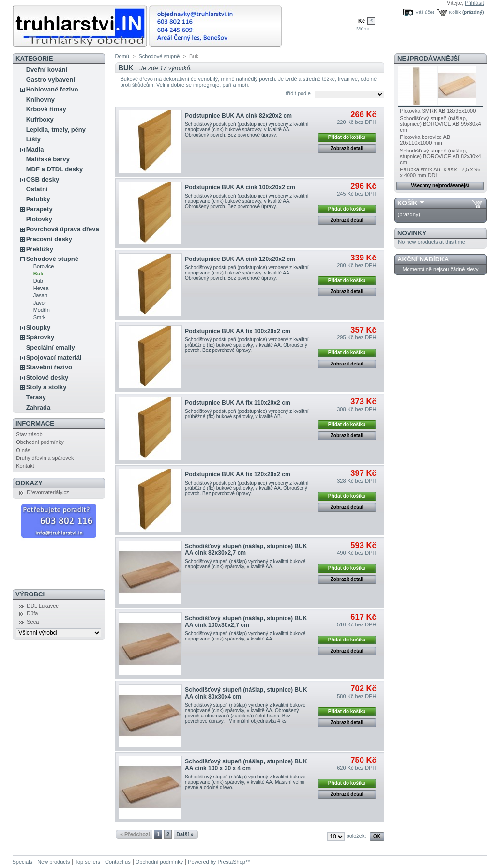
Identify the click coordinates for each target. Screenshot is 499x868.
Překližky (40, 249)
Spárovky (40, 337)
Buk (38, 274)
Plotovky (39, 219)
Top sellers (87, 862)
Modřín (42, 310)
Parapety (39, 209)
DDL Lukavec (43, 606)
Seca (33, 622)
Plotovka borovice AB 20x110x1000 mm (425, 140)
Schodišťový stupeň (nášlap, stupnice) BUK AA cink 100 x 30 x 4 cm (246, 765)
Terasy (36, 397)
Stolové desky (47, 377)
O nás (23, 450)
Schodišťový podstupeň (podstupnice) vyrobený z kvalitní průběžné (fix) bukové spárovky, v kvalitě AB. (247, 414)
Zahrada (38, 407)
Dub (38, 281)
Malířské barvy (48, 159)
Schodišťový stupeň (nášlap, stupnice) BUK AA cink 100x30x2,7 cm (246, 622)
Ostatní (37, 189)
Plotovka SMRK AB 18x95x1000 (438, 111)
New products (53, 862)
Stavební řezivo (49, 367)
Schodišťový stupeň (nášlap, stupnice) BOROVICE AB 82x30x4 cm (440, 156)
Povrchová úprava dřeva (63, 229)
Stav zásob (29, 434)
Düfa (32, 613)
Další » (185, 834)
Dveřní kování (47, 69)
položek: (356, 836)
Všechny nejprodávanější (440, 186)
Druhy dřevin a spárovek (45, 458)
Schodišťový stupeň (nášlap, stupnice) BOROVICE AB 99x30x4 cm (440, 124)
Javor (40, 303)
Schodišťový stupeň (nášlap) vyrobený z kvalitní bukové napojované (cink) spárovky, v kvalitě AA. (245, 564)
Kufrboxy (40, 119)
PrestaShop (231, 862)
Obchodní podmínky (40, 442)
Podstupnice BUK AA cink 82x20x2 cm (238, 116)
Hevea (41, 288)
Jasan (40, 295)
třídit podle (298, 93)
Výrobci (30, 594)
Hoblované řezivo (52, 89)
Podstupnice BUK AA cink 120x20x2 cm (240, 259)
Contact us (118, 862)
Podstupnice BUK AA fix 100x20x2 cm (238, 331)
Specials (23, 862)
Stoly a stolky (46, 387)
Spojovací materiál (54, 358)
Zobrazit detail (347, 148)
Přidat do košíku (347, 137)
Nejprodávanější (429, 58)
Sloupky (38, 327)
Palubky (38, 199)
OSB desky (43, 179)
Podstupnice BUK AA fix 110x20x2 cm (238, 403)
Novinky (412, 233)
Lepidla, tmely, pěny (56, 129)
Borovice (44, 266)
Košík (455, 12)
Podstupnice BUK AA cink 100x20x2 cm (240, 187)
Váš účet (424, 12)
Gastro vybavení (51, 80)
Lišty (33, 139)
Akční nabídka (423, 259)
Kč (362, 21)
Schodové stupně (52, 259)
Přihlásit (474, 3)
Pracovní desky (49, 239)
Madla (35, 149)
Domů (122, 56)
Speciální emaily (51, 347)
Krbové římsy (46, 109)
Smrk (40, 317)
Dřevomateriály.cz (48, 492)
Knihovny (40, 99)
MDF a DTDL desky (55, 169)
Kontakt (25, 466)
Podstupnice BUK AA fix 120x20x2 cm (238, 474)
